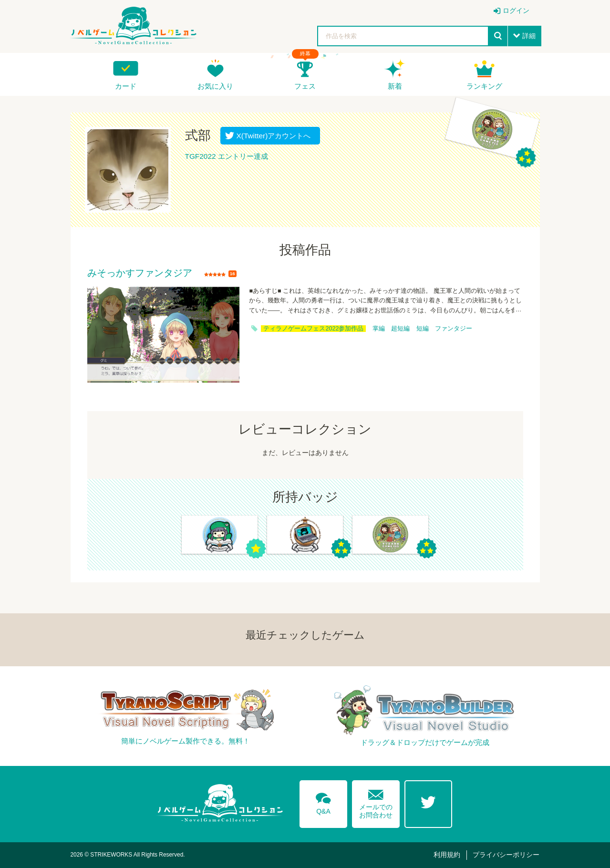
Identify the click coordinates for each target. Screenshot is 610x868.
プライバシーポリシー (506, 855)
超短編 (400, 329)
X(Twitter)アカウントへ (272, 136)
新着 (395, 86)
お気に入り (215, 86)
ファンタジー (454, 329)
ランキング (484, 86)
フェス (305, 86)
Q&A (323, 802)
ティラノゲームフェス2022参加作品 (313, 329)
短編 (423, 329)
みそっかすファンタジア (140, 273)
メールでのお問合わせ (376, 802)
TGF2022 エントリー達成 (227, 156)
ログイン (516, 10)
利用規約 (447, 855)
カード (126, 86)
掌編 (379, 329)
